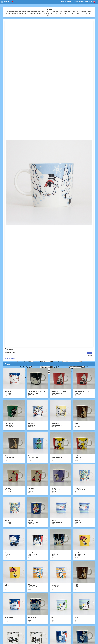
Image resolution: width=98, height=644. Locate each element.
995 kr (53, 589)
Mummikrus (68, 2)
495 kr (76, 396)
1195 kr (7, 428)
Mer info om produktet (10, 358)
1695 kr (77, 525)
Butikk (62, 2)
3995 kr (77, 493)
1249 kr (30, 589)
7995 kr (30, 428)
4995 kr (7, 396)
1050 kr (77, 622)
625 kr (76, 557)
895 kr (53, 460)
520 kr (6, 355)
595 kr (30, 396)
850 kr (53, 493)
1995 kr (7, 557)
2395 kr (7, 525)
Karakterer (75, 2)
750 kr (53, 557)
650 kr (30, 493)
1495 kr (77, 589)
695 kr (53, 396)
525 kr (30, 460)
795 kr (53, 428)
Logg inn (81, 2)
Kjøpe (89, 353)
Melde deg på (88, 2)
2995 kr (7, 460)
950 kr (6, 493)
